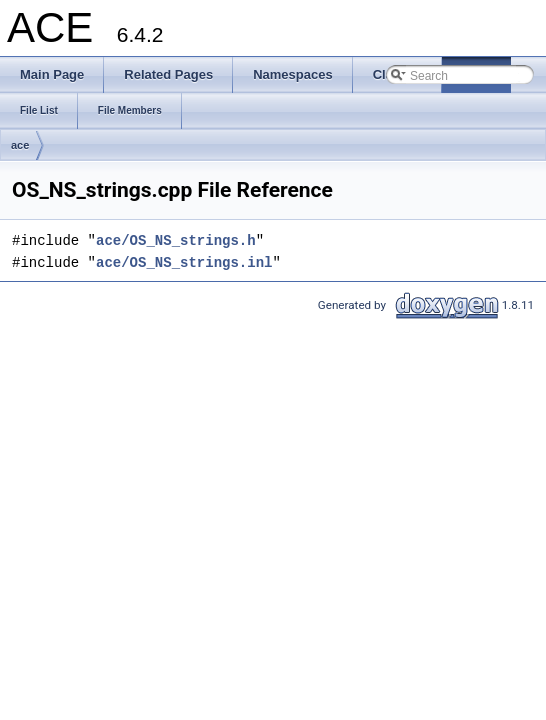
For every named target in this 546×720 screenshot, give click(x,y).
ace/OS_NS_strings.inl (184, 262)
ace (20, 145)
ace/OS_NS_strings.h (176, 240)
